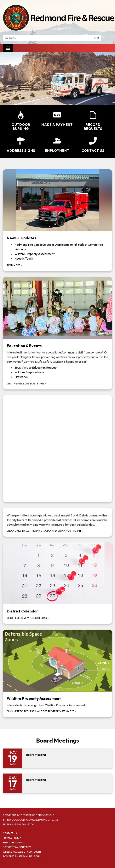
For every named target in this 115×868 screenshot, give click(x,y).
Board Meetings (58, 740)
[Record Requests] (93, 121)
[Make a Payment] (57, 119)
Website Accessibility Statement (22, 852)
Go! (97, 38)
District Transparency (17, 847)
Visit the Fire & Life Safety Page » (26, 384)
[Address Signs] (21, 145)
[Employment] (57, 145)
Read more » (14, 265)
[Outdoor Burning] (21, 121)
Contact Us (10, 833)
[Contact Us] (93, 145)
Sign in (38, 856)
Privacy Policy (12, 838)
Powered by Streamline (17, 856)
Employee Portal (13, 843)
